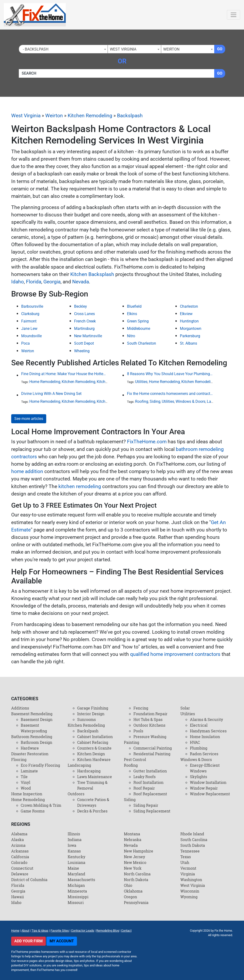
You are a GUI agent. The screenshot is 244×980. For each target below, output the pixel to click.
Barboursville (32, 306)
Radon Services (204, 754)
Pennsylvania (136, 902)
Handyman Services (208, 731)
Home (15, 931)
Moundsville (31, 336)
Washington (191, 880)
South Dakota (193, 845)
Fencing (141, 708)
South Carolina (194, 840)
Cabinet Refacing (93, 742)
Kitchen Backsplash (92, 274)
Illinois (74, 834)
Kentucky (76, 857)
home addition (27, 471)
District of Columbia (29, 880)
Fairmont (29, 321)
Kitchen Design (91, 754)
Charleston (189, 306)
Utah (185, 862)
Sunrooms (86, 719)
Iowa (72, 845)
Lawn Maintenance (95, 777)
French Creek (85, 321)
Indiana (75, 840)
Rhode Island (192, 834)
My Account (62, 941)
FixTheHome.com (147, 442)
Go (220, 49)
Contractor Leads (83, 931)
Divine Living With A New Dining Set (51, 394)
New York (133, 868)
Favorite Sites (60, 931)
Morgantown (191, 329)
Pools (138, 731)
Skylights (198, 777)
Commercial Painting (153, 748)
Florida (34, 282)
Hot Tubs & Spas (148, 719)
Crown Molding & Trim (41, 805)
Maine (73, 868)
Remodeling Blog (108, 931)
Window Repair (204, 788)
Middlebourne (139, 329)
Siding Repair (146, 805)
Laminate (29, 771)
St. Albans (188, 343)
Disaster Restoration (30, 754)
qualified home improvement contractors (175, 654)
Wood (26, 788)
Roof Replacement (150, 794)
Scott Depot (84, 343)
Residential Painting (152, 754)
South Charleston (142, 343)
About (25, 931)
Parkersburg (190, 336)
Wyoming (189, 897)
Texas (186, 857)
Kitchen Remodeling (90, 116)
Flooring (19, 759)
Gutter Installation (150, 771)
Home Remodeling (45, 382)
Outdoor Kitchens (149, 725)
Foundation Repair (150, 714)
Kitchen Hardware (94, 759)
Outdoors (76, 794)
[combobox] (63, 49)
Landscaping (79, 765)
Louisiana (76, 862)
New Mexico (135, 862)
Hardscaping (89, 771)
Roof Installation (148, 782)
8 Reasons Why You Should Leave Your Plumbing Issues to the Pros (170, 374)
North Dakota (136, 880)
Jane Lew (29, 329)
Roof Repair (144, 788)
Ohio (128, 885)
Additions (20, 708)
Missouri (76, 902)
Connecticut (22, 868)
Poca (25, 343)
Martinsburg (84, 329)
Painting (132, 742)
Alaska (18, 840)
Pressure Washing (150, 737)
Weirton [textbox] (171, 49)
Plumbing (199, 748)
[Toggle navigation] (234, 15)
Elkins (132, 314)
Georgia (52, 282)
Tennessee (190, 851)
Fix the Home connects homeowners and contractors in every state (170, 394)
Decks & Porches (92, 811)
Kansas (74, 851)
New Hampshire (139, 851)
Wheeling (82, 351)
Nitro (131, 336)
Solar (185, 708)
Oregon (130, 897)
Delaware (20, 874)
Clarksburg (30, 314)
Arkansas (20, 851)
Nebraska (133, 840)
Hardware (30, 748)
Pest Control (135, 759)
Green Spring (138, 321)
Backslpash (130, 116)
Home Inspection (27, 794)
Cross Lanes (84, 314)
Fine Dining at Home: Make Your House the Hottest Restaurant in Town (64, 374)
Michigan (76, 885)
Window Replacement (210, 794)
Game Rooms (33, 811)
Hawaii (18, 897)
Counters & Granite (94, 748)
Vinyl (25, 782)
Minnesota (77, 891)
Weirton (54, 116)
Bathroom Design (36, 742)
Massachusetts (81, 880)
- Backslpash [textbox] (35, 49)
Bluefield (134, 306)
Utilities (141, 382)
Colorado (19, 862)
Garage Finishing (93, 708)
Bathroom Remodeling (32, 737)
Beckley (81, 306)
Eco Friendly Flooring (40, 765)
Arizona (18, 845)
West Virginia (26, 116)
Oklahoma (133, 891)
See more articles (29, 419)
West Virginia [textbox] (123, 49)
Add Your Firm (28, 941)
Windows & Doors (191, 401)
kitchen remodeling (80, 486)
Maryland (76, 874)
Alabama (19, 834)
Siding (155, 401)
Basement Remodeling (32, 714)
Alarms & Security (206, 719)
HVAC (195, 742)
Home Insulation (205, 737)
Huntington (189, 321)
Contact (126, 931)
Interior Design (91, 714)
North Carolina (137, 874)
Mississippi (78, 897)
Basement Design (37, 719)
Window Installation (208, 782)
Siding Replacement (152, 811)
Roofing (142, 401)
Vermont (188, 868)
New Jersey (135, 857)
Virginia (188, 874)
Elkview (186, 314)
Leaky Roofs (145, 777)
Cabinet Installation (95, 737)
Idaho (18, 282)
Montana (132, 834)
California (20, 857)
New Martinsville (88, 336)
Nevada (81, 282)
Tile (24, 777)
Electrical (199, 725)
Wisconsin (190, 891)
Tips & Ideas (40, 931)
